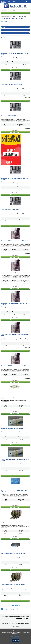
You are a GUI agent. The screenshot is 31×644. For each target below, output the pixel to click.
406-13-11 (12, 1)
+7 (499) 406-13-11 (23, 619)
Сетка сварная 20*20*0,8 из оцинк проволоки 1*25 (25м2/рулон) (15, 273)
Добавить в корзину (15, 70)
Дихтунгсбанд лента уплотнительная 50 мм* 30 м (13, 553)
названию (4, 30)
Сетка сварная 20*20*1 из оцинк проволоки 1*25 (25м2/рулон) (14, 241)
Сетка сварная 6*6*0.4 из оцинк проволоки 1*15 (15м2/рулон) (14, 366)
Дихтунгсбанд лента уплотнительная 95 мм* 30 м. (13, 585)
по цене (3, 27)
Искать (16, 13)
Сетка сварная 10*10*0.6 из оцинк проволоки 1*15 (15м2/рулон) (15, 335)
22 (14, 609)
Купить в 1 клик (16, 68)
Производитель (4, 37)
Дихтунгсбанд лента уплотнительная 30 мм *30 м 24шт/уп (15, 522)
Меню (3, 1)
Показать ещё (15, 605)
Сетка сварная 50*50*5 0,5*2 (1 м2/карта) (11, 116)
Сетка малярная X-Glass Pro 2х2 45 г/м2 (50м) (12, 428)
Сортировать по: (5, 25)
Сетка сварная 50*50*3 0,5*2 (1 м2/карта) (11, 210)
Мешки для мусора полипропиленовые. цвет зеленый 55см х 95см (15, 398)
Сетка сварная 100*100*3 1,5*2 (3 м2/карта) (11, 85)
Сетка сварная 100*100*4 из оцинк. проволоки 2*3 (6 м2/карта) (15, 54)
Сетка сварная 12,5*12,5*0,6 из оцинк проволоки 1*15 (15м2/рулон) (14, 304)
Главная (2, 16)
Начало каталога (8, 16)
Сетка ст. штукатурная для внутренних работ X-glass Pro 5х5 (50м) (15, 460)
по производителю (6, 33)
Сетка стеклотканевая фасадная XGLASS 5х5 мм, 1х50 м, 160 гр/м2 (15, 491)
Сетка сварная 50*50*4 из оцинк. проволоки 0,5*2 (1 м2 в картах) (15, 179)
